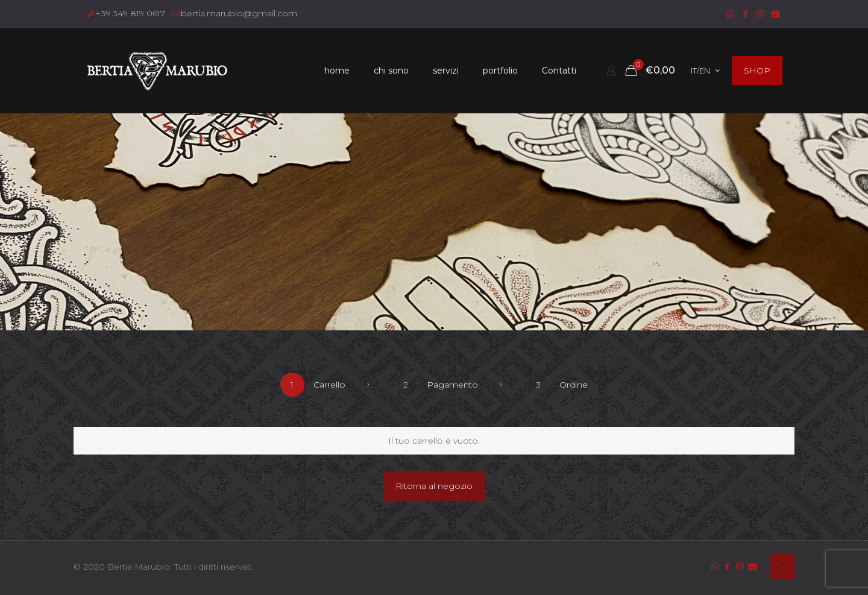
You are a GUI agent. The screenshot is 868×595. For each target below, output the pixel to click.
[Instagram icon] (760, 14)
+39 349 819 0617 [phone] (130, 13)
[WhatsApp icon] (730, 14)
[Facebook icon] (745, 14)
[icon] (775, 14)
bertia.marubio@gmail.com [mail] (239, 13)
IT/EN (706, 71)
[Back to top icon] (782, 566)
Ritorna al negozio (434, 486)
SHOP (757, 71)
